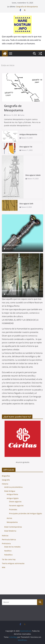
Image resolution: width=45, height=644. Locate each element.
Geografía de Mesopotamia (27, 7)
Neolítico (8, 551)
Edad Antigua (10, 491)
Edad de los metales (12, 547)
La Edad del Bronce (13, 291)
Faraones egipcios (16, 506)
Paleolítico (8, 555)
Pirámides (13, 509)
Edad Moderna (10, 531)
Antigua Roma (12, 494)
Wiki (4, 567)
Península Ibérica (9, 540)
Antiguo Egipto (13, 498)
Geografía (6, 480)
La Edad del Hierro (12, 245)
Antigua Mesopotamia (28, 134)
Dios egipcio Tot (26, 147)
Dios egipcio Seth (26, 204)
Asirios (9, 518)
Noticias (5, 536)
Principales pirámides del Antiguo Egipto (25, 513)
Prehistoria (6, 543)
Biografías (6, 476)
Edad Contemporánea (13, 527)
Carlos (22, 115)
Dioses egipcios (15, 502)
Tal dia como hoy (9, 559)
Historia (5, 484)
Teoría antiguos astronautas (13, 563)
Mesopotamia (12, 522)
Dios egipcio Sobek (33, 175)
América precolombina (13, 487)
